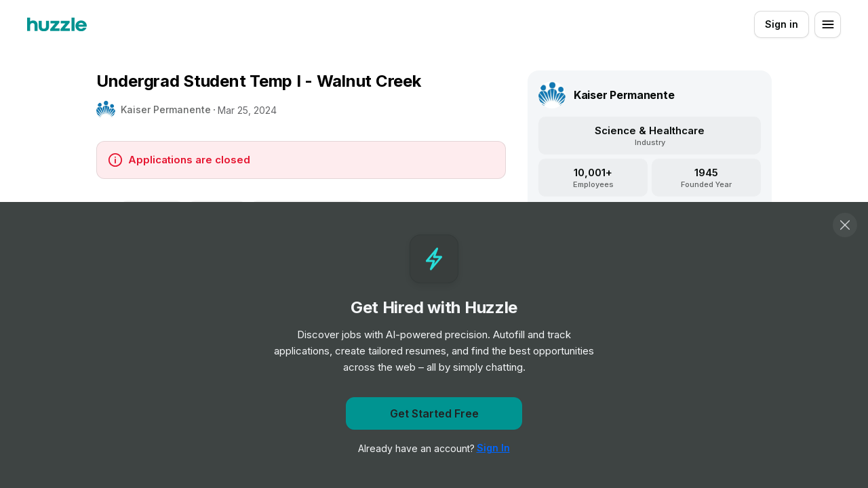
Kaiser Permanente (166, 109)
